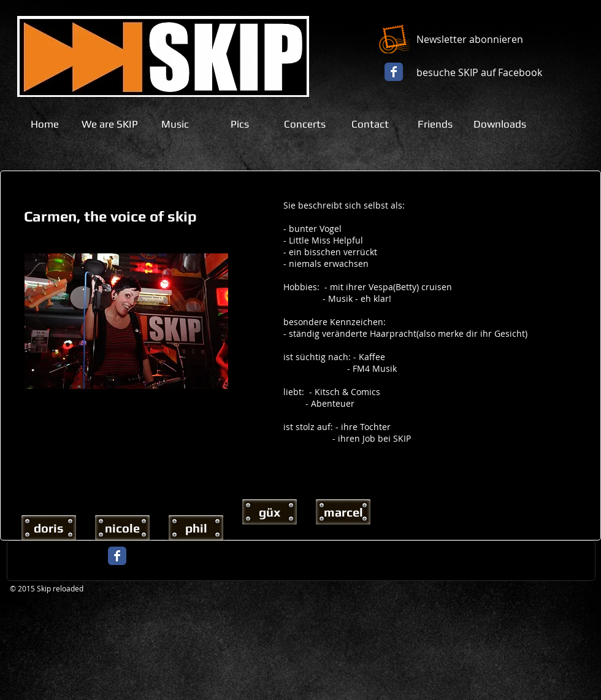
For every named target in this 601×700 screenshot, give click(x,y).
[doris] (49, 528)
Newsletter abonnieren (470, 39)
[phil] (196, 528)
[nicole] (122, 528)
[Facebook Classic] (394, 72)
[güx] (270, 512)
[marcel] (343, 512)
